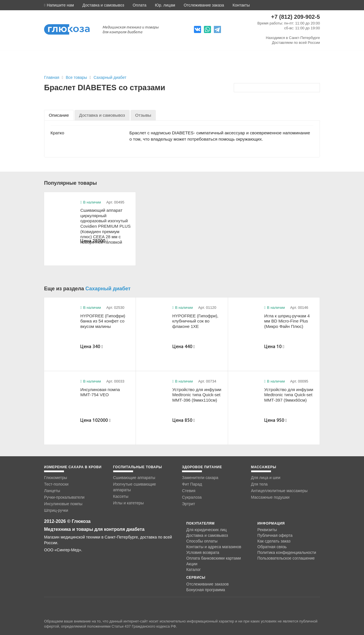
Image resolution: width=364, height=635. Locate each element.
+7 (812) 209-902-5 (295, 17)
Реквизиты (267, 530)
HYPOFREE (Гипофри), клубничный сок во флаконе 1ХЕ (195, 321)
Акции (192, 564)
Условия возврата (203, 552)
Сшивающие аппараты (134, 478)
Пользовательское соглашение (286, 558)
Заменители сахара (200, 478)
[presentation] (59, 115)
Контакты (241, 5)
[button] (59, 5)
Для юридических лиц (206, 530)
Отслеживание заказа (204, 5)
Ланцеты (52, 491)
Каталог (194, 570)
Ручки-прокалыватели (64, 497)
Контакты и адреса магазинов (214, 547)
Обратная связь (272, 547)
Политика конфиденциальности (287, 552)
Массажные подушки (270, 497)
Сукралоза (192, 497)
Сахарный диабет (110, 77)
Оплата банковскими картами (214, 558)
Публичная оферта (275, 535)
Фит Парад (192, 484)
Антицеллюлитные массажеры (279, 491)
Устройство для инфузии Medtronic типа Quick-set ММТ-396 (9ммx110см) (197, 395)
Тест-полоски (56, 484)
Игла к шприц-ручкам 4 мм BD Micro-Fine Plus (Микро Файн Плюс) (287, 321)
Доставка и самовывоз (103, 5)
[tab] (59, 115)
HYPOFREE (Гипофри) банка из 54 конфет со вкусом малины (103, 321)
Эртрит (189, 504)
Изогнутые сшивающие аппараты (135, 487)
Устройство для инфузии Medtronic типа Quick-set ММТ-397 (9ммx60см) (289, 395)
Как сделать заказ (274, 541)
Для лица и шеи (266, 478)
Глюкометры (56, 478)
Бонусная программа (206, 590)
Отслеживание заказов (207, 584)
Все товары (77, 77)
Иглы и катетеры (129, 503)
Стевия (189, 491)
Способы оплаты (202, 541)
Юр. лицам (165, 5)
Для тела (259, 484)
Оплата (140, 5)
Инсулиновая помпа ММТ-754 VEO (100, 392)
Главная (52, 77)
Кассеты (121, 496)
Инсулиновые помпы (63, 504)
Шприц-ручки (56, 510)
